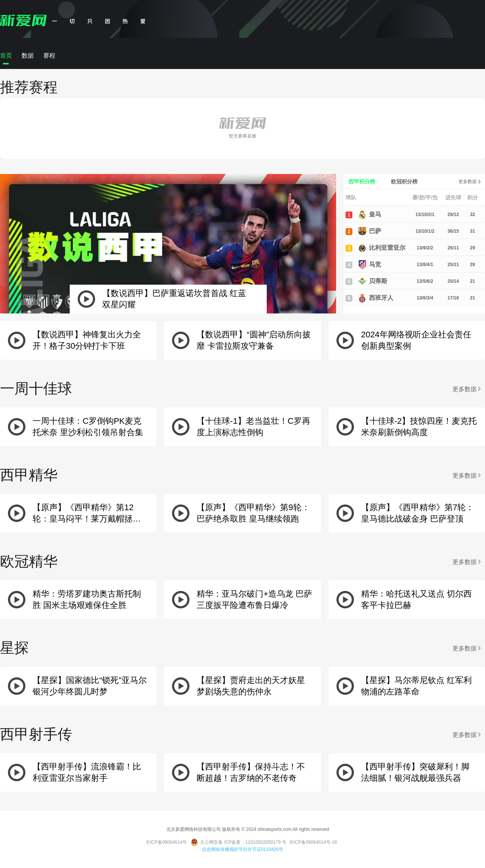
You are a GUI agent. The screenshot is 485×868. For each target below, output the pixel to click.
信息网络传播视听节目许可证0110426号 (243, 849)
